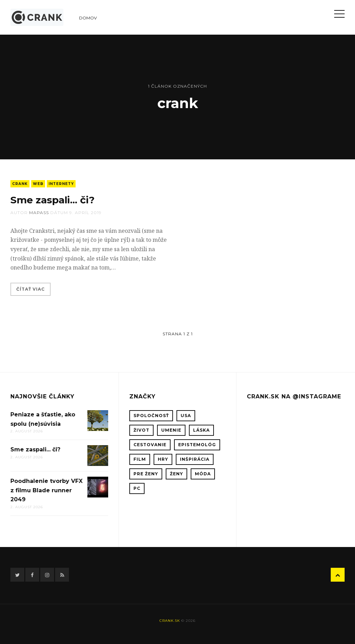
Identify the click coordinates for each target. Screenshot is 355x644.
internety (61, 184)
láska (201, 430)
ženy (176, 474)
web (38, 184)
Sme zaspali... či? (53, 200)
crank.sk (170, 621)
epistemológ (197, 445)
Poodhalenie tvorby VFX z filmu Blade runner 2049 (46, 490)
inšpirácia (195, 459)
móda (203, 474)
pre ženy (146, 474)
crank (20, 184)
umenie (171, 430)
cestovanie (150, 445)
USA (186, 416)
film (140, 459)
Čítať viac (31, 289)
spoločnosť (151, 416)
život (141, 430)
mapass (39, 213)
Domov (88, 18)
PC (137, 488)
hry (163, 459)
